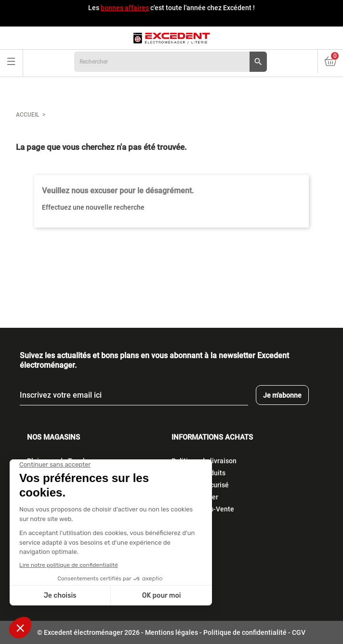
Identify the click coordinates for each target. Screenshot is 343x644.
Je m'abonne (282, 395)
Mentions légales (171, 632)
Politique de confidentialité (245, 632)
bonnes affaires (125, 8)
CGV (299, 632)
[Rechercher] (171, 62)
